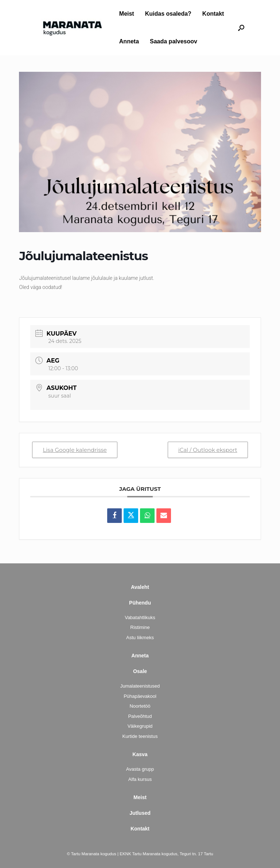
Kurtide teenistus (140, 736)
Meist (127, 14)
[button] (241, 28)
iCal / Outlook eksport (208, 450)
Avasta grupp (140, 769)
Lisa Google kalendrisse (75, 450)
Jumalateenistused (140, 686)
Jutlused (140, 813)
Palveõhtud (140, 716)
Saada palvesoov (174, 41)
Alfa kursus (140, 779)
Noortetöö (140, 706)
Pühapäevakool (140, 696)
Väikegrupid (140, 726)
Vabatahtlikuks (140, 617)
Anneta (129, 41)
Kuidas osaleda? (168, 14)
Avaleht (140, 587)
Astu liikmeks (140, 638)
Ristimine (140, 627)
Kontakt (213, 14)
